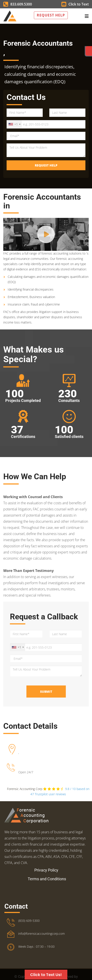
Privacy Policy (46, 870)
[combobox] (14, 124)
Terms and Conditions (47, 879)
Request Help (46, 165)
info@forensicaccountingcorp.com (41, 934)
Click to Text (75, 4)
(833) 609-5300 (29, 921)
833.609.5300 (18, 4)
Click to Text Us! (46, 975)
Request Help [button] (51, 15)
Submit (46, 692)
